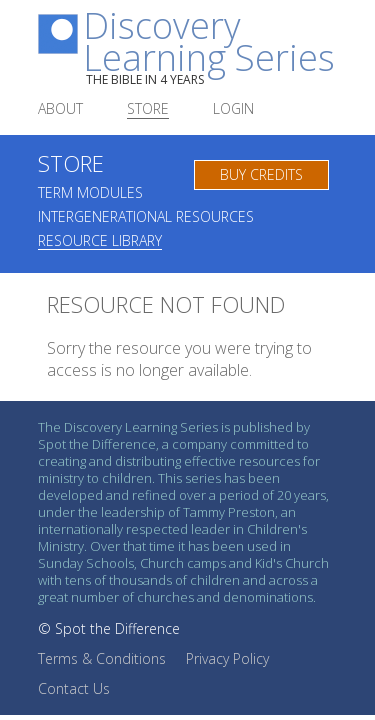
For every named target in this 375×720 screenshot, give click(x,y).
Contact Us (74, 688)
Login (233, 110)
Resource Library (100, 242)
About (60, 110)
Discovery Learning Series (210, 48)
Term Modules (90, 194)
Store (148, 110)
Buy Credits (261, 174)
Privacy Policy (227, 658)
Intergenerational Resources (146, 218)
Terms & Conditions (102, 658)
